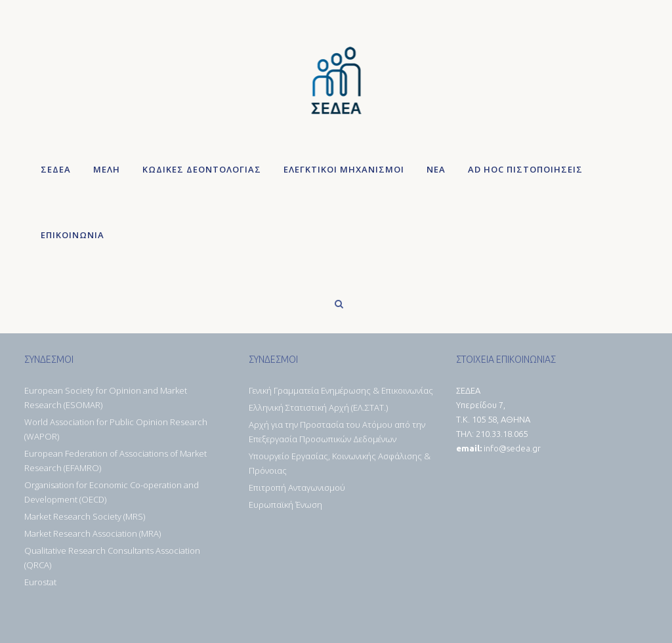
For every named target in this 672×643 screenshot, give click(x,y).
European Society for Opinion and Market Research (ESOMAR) (106, 398)
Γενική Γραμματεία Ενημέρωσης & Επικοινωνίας (341, 390)
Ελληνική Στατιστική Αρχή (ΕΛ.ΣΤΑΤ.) (318, 407)
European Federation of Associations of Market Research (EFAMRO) (115, 461)
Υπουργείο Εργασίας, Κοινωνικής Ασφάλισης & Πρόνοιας (340, 463)
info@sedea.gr (512, 448)
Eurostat (40, 582)
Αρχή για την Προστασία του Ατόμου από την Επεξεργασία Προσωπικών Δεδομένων (337, 432)
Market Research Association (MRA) (93, 533)
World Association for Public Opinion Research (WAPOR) (116, 429)
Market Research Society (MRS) (85, 516)
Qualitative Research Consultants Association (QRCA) (112, 558)
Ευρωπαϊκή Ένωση (285, 505)
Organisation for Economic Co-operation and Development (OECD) (112, 492)
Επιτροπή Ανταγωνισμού (297, 487)
